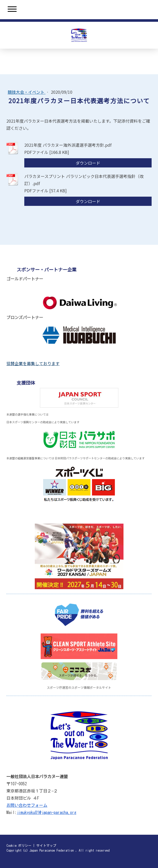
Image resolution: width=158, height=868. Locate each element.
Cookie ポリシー (19, 846)
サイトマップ (46, 846)
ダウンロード (88, 163)
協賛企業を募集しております (33, 363)
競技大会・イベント (27, 92)
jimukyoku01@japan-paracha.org (46, 812)
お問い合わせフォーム (27, 805)
